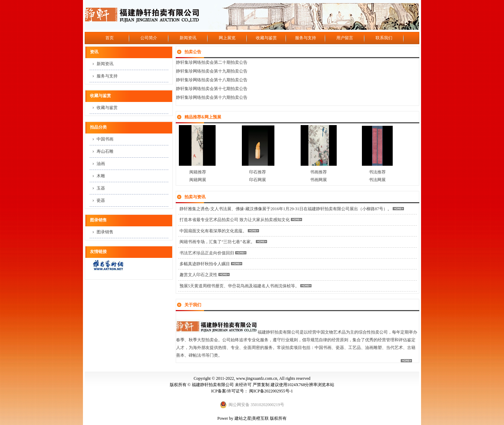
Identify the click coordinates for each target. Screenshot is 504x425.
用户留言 (345, 38)
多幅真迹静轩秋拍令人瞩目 (205, 264)
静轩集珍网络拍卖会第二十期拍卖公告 (212, 62)
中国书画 (105, 139)
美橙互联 (260, 418)
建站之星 (243, 418)
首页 (110, 38)
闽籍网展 (198, 180)
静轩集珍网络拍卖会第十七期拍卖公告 (212, 89)
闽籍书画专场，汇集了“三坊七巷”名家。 (217, 242)
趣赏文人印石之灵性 (198, 275)
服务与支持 (306, 38)
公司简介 (149, 38)
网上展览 (227, 38)
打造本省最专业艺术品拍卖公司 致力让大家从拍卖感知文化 (235, 220)
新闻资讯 (188, 38)
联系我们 (384, 38)
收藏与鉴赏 (266, 38)
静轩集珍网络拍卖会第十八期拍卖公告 (212, 80)
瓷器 (101, 200)
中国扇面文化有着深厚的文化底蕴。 (213, 231)
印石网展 (258, 180)
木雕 (101, 176)
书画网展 (318, 180)
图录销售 (105, 232)
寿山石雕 (105, 151)
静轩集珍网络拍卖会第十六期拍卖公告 (212, 97)
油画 (101, 164)
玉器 (101, 188)
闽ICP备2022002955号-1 (271, 391)
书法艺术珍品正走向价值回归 (207, 253)
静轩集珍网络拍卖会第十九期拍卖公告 (212, 71)
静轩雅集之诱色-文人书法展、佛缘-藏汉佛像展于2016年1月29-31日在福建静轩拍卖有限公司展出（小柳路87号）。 (286, 209)
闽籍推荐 (196, 172)
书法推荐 (377, 172)
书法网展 (377, 180)
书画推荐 (319, 172)
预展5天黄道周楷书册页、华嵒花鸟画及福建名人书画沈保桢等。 (239, 286)
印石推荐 (258, 172)
